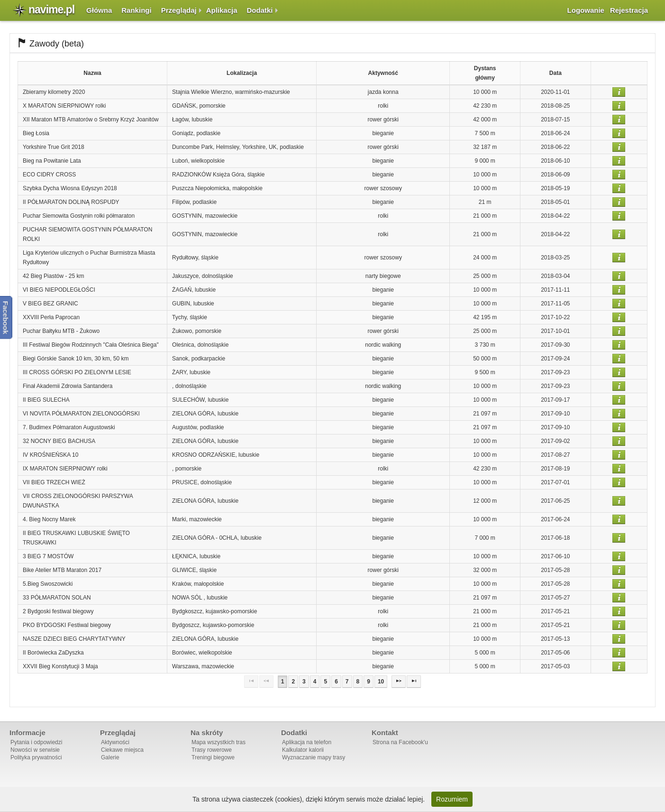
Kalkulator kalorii (303, 750)
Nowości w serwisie (35, 750)
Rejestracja (629, 10)
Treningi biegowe (213, 757)
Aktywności (115, 742)
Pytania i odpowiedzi (36, 742)
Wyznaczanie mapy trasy (314, 757)
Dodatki (260, 10)
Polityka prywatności (36, 757)
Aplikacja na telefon (307, 742)
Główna (99, 10)
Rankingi (136, 10)
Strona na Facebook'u (400, 742)
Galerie (110, 757)
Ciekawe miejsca (122, 750)
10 (381, 682)
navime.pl (51, 9)
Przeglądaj (179, 10)
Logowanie (586, 10)
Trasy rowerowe (212, 750)
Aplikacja (222, 10)
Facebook (6, 317)
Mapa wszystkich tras (219, 742)
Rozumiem (452, 799)
